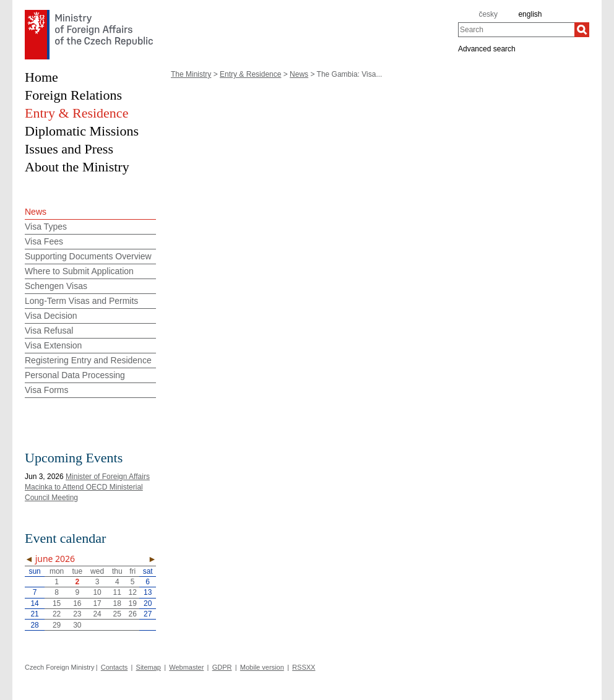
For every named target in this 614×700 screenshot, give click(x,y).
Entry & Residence (250, 74)
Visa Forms (47, 390)
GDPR (222, 667)
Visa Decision (51, 316)
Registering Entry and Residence (88, 360)
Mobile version (262, 667)
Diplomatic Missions (82, 131)
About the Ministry (77, 167)
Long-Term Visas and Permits (81, 301)
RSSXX (304, 667)
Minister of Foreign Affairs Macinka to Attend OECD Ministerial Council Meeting (87, 487)
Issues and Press (69, 149)
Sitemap (149, 667)
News (299, 74)
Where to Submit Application (79, 271)
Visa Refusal (49, 331)
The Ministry (191, 74)
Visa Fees (44, 241)
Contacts (114, 667)
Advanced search (487, 48)
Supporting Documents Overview (88, 256)
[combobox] (516, 30)
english (530, 14)
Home (41, 77)
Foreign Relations (73, 95)
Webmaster (186, 667)
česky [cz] (488, 14)
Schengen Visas (56, 286)
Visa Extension (53, 345)
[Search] (582, 30)
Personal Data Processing (75, 375)
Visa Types (46, 227)
